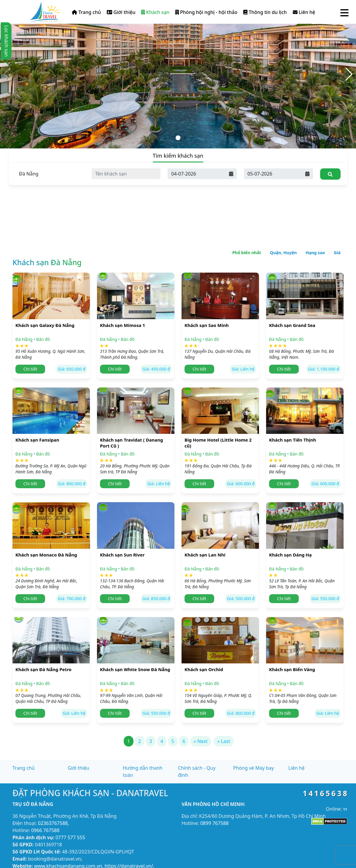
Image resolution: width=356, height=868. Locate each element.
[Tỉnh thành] (50, 174)
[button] (349, 74)
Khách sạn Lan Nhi (205, 555)
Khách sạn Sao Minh (207, 325)
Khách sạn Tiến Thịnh (293, 440)
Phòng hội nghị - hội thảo (206, 12)
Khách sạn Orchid (204, 669)
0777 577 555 (70, 837)
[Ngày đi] (273, 174)
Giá (337, 253)
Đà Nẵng (24, 339)
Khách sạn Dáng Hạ (290, 555)
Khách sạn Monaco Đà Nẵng (46, 555)
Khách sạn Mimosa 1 (123, 325)
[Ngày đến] (197, 174)
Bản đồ (43, 339)
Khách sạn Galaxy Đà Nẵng (45, 325)
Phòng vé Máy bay (254, 768)
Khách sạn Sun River (122, 555)
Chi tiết (30, 369)
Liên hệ (304, 12)
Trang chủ (86, 12)
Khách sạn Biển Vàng (292, 669)
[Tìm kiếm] (330, 174)
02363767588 (53, 823)
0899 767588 (214, 823)
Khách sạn (155, 12)
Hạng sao (315, 253)
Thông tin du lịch (265, 12)
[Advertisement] (178, 193)
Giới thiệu (121, 12)
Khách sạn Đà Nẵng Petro (43, 669)
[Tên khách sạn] (126, 174)
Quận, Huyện (283, 253)
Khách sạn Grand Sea (292, 325)
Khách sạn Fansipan (37, 440)
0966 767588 (45, 830)
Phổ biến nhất (247, 253)
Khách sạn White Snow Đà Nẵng (135, 669)
